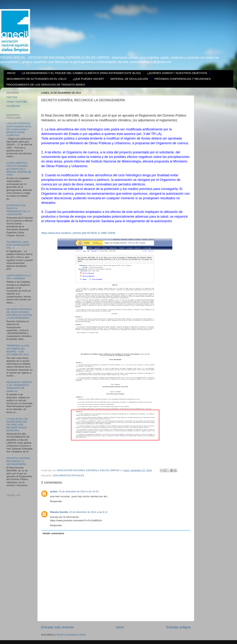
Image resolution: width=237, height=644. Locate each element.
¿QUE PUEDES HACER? (89, 79)
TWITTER (12, 97)
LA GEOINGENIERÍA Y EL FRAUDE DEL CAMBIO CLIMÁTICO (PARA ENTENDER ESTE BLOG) (81, 73)
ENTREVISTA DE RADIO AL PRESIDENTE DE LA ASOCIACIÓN (18, 210)
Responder (56, 501)
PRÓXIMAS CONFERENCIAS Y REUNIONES (183, 79)
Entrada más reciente (57, 627)
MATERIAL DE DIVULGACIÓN (129, 79)
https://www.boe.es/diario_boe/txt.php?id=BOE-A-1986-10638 (78, 233)
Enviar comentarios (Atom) (71, 635)
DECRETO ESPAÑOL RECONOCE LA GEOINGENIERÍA (18, 461)
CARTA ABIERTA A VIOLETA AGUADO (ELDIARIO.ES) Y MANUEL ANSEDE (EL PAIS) (19, 169)
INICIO (11, 73)
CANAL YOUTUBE (17, 102)
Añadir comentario (53, 533)
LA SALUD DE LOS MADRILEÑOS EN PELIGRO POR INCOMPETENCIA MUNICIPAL (17, 425)
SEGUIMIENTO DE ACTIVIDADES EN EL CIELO (36, 79)
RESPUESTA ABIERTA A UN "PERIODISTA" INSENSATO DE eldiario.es (19, 387)
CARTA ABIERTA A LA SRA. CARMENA (19, 277)
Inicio (120, 627)
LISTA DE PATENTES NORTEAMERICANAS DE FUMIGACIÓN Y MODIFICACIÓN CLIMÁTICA (19, 129)
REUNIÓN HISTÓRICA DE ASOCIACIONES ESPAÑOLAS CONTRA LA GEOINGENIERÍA (19, 314)
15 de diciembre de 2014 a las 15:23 (79, 491)
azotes (54, 491)
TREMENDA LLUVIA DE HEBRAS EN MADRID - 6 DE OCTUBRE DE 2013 (18, 350)
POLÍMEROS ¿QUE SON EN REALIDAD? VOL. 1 (18, 245)
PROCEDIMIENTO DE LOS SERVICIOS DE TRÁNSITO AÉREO (46, 85)
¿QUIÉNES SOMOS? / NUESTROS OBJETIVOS (177, 73)
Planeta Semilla (59, 512)
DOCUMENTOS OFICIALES (69, 475)
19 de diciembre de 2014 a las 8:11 (88, 512)
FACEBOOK (13, 106)
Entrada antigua (178, 627)
